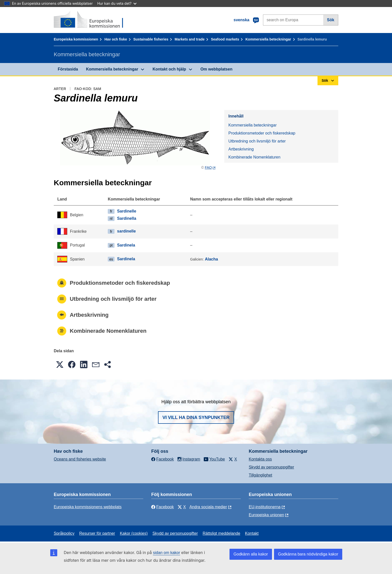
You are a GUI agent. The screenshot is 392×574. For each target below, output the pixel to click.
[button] (60, 364)
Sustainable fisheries (151, 39)
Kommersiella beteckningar (268, 39)
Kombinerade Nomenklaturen (254, 157)
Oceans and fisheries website (80, 459)
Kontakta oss (260, 459)
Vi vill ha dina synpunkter (196, 417)
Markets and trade (190, 39)
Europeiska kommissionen (76, 39)
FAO (208, 167)
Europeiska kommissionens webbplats (88, 507)
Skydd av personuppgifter (271, 467)
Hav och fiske (116, 39)
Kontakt (252, 533)
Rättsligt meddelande (221, 533)
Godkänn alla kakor (251, 554)
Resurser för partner (97, 533)
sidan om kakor (167, 553)
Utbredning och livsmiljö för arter (257, 141)
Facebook (162, 507)
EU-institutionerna (265, 507)
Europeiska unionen (266, 515)
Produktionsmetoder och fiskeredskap (262, 133)
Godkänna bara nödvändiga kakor (308, 554)
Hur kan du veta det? (117, 3)
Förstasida (68, 69)
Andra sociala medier (208, 507)
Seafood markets (225, 39)
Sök (331, 20)
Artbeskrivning (241, 149)
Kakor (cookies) (134, 533)
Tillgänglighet (260, 475)
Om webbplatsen (216, 69)
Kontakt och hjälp (169, 69)
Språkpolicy (64, 533)
